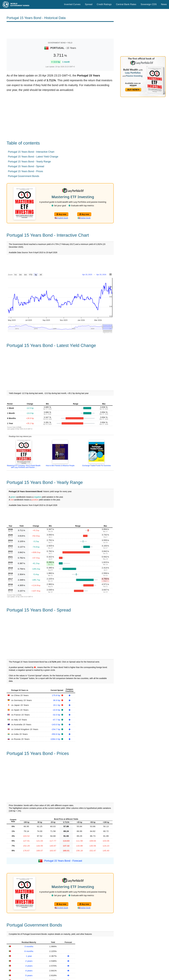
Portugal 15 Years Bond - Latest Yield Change (33, 157)
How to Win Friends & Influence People (60, 466)
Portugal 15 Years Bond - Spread (26, 166)
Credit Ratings (104, 4)
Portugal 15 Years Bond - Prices (25, 171)
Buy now (61, 214)
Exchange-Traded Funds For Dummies (97, 466)
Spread (89, 4)
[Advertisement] (60, 30)
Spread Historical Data (61, 973)
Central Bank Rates (126, 4)
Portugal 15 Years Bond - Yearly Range (29, 162)
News (164, 4)
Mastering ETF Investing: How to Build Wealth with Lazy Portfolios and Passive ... (24, 466)
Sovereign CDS (149, 4)
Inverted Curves (72, 4)
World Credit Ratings (60, 962)
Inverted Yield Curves (61, 977)
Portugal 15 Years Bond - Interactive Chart (31, 152)
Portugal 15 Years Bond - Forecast (63, 783)
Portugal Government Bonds (24, 176)
